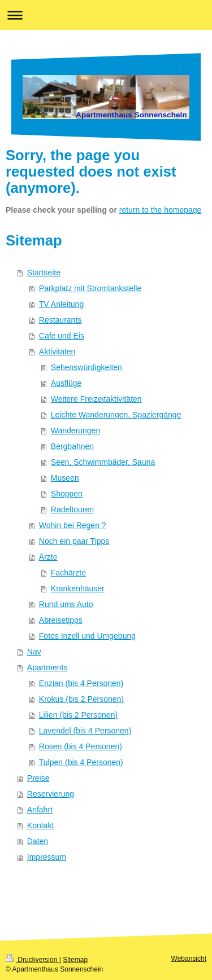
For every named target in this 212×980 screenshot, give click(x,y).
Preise (38, 778)
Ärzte (48, 557)
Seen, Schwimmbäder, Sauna (103, 462)
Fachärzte (68, 573)
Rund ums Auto (66, 604)
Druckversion (33, 960)
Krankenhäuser (78, 588)
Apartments (47, 667)
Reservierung (51, 794)
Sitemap (75, 960)
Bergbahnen (72, 446)
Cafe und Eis (62, 336)
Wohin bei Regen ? (73, 525)
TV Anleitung (61, 304)
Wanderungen (75, 430)
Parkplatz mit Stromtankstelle (90, 288)
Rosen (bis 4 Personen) (81, 746)
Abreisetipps (61, 620)
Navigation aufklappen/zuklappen (106, 15)
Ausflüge (66, 383)
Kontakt (40, 825)
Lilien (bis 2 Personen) (78, 715)
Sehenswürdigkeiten (86, 367)
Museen (65, 478)
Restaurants (60, 320)
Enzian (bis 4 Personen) (81, 683)
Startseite (44, 273)
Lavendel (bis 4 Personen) (85, 731)
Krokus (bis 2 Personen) (81, 699)
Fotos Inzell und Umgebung (87, 636)
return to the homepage (161, 210)
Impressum (47, 857)
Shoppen (67, 494)
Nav (34, 652)
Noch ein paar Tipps (74, 541)
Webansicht (189, 959)
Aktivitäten (57, 351)
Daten (38, 841)
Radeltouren (72, 509)
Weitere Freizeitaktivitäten (96, 399)
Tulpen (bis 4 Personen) (81, 762)
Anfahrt (40, 810)
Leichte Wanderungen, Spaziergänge (116, 415)
